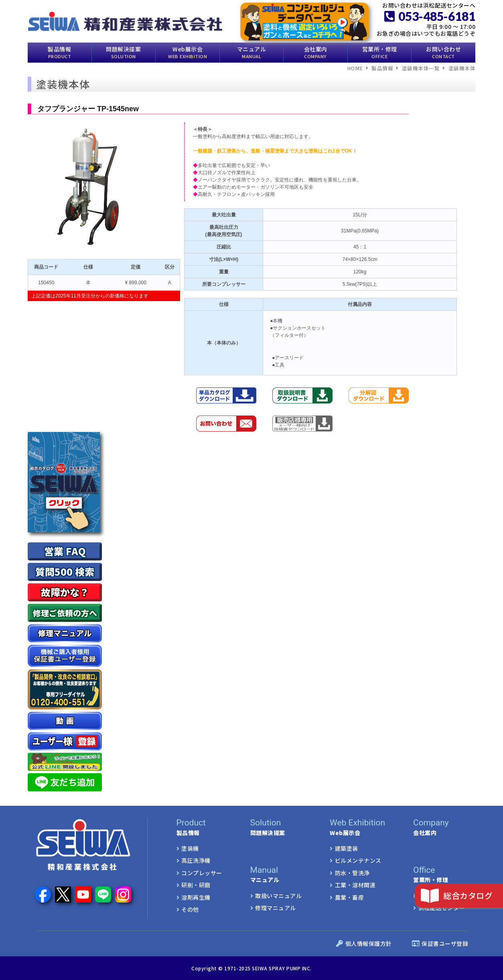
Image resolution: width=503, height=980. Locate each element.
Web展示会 (188, 52)
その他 (190, 909)
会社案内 (316, 52)
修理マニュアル (276, 907)
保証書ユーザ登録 (440, 943)
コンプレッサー (202, 872)
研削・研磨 (196, 885)
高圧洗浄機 (196, 860)
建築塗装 (347, 848)
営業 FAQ (65, 551)
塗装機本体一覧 (421, 68)
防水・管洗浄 (352, 872)
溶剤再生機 (196, 897)
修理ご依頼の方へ (65, 613)
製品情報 (59, 52)
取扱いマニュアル (278, 895)
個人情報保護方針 (364, 943)
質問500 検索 (65, 571)
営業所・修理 (380, 52)
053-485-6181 (430, 16)
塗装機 (190, 848)
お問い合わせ (443, 52)
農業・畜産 (350, 897)
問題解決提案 (123, 52)
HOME (355, 68)
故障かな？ (65, 592)
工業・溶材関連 (355, 885)
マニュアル (252, 52)
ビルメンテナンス (358, 860)
